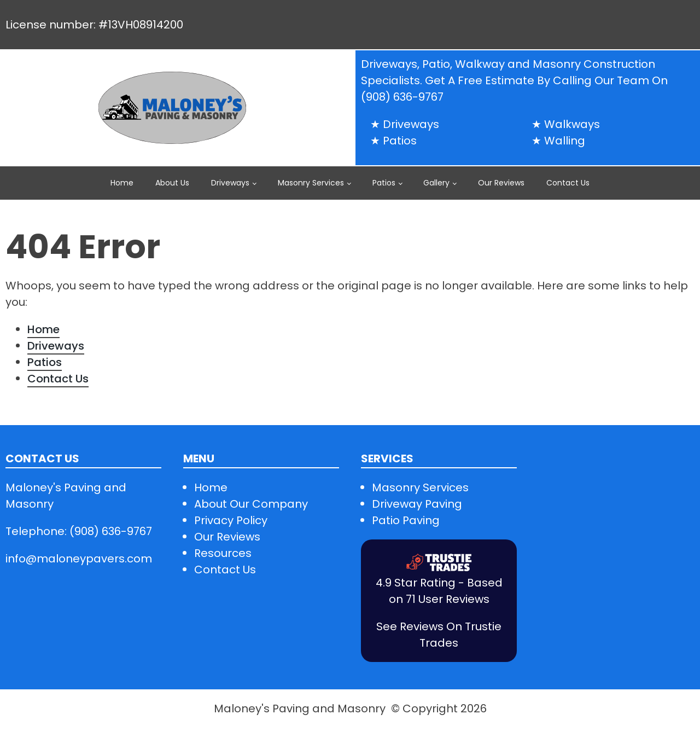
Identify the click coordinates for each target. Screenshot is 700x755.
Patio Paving (406, 520)
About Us (172, 183)
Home (122, 183)
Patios (384, 183)
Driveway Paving (417, 504)
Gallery (436, 183)
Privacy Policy (231, 520)
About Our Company (251, 504)
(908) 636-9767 (402, 97)
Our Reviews (501, 183)
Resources (223, 553)
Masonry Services (311, 183)
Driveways (230, 183)
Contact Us (568, 183)
